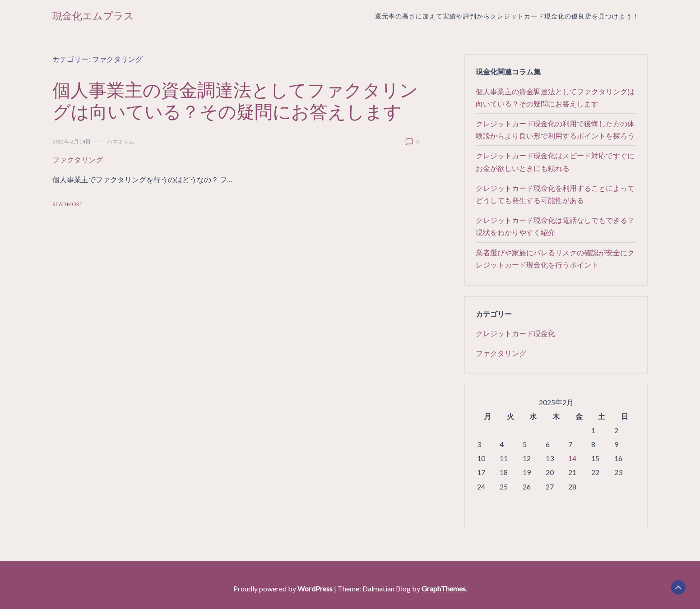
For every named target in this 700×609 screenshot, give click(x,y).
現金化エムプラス (93, 16)
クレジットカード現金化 (515, 333)
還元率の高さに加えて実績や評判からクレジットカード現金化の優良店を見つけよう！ (507, 16)
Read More (67, 204)
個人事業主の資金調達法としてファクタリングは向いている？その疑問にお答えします (235, 100)
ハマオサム (121, 141)
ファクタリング (78, 159)
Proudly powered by (284, 588)
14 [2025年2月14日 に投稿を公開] (572, 458)
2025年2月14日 (72, 141)
